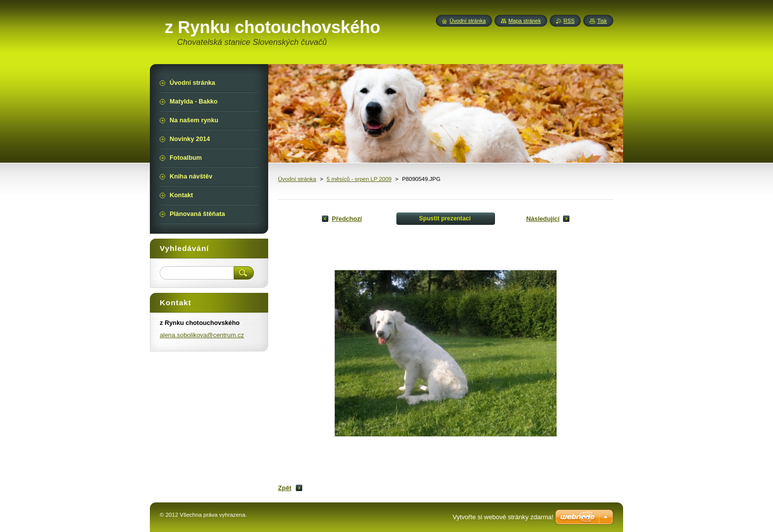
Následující (543, 219)
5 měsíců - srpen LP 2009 (359, 179)
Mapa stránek (525, 21)
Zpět (285, 488)
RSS (569, 21)
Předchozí (347, 219)
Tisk (602, 21)
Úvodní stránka (297, 179)
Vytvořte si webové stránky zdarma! (503, 517)
